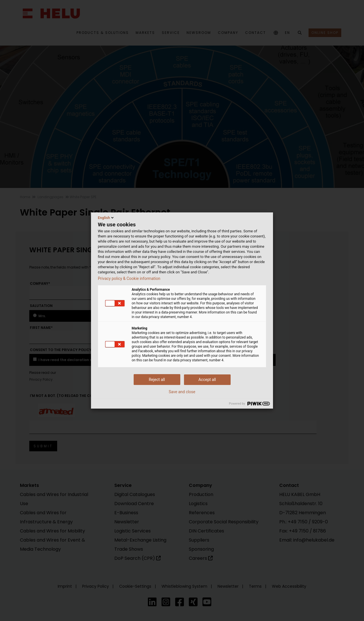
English (106, 218)
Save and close (182, 392)
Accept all (207, 380)
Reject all (157, 380)
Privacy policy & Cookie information (129, 278)
